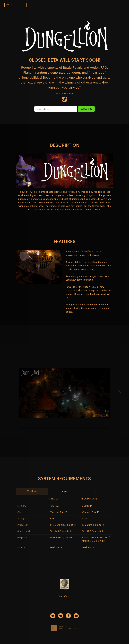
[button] (32, 491)
